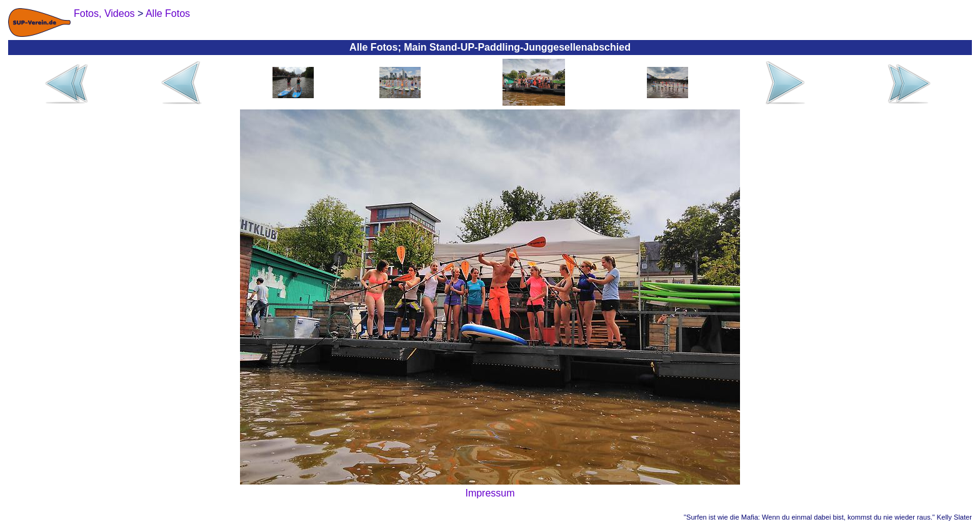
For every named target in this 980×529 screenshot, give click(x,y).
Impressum (490, 493)
